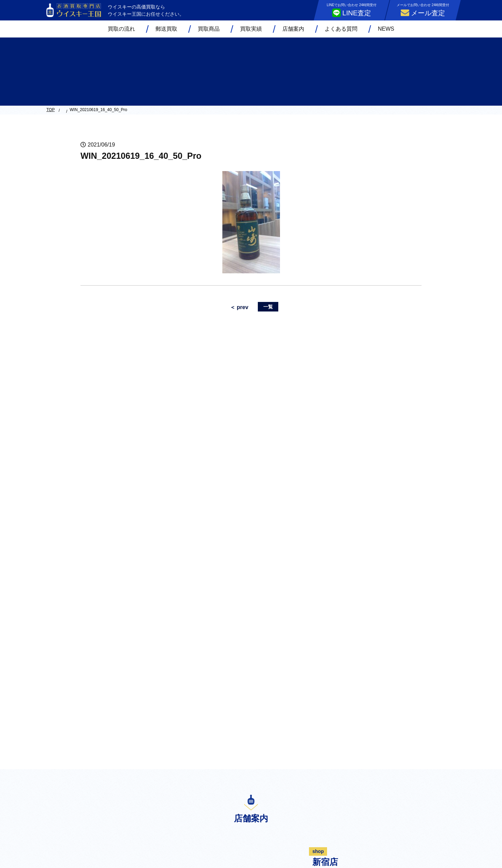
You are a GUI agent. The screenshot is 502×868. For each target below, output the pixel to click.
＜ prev (239, 307)
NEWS (386, 29)
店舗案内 (293, 29)
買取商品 (209, 29)
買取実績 (251, 29)
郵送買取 (166, 29)
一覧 (268, 307)
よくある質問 (341, 29)
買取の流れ (121, 29)
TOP (50, 110)
